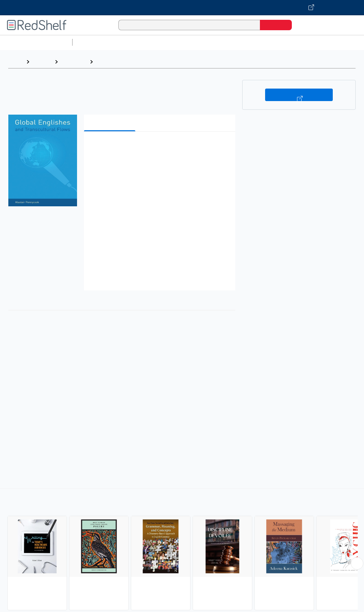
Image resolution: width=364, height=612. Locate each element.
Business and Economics (269, 42)
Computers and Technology (198, 42)
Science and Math (136, 42)
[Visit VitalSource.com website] (182, 8)
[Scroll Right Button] (357, 563)
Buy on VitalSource (299, 95)
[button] (161, 147)
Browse (42, 62)
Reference (74, 62)
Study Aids (94, 42)
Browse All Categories (36, 42)
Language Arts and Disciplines (136, 62)
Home (16, 62)
